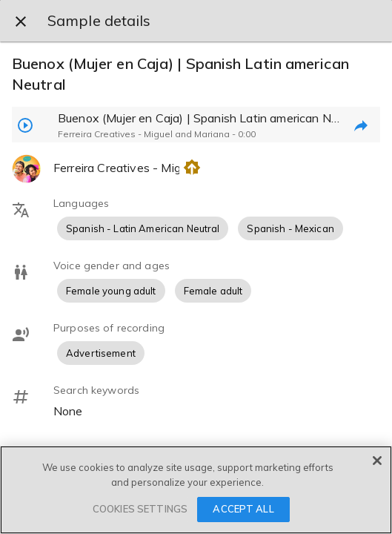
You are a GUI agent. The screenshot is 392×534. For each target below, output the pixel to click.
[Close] (377, 461)
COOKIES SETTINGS (140, 509)
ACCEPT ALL (243, 509)
